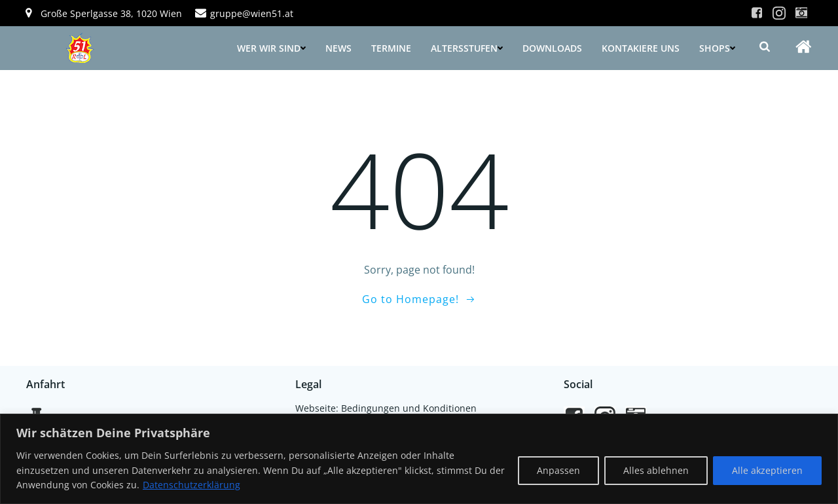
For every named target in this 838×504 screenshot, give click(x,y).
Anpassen (558, 470)
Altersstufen (467, 48)
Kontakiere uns (641, 48)
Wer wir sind (271, 48)
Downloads (552, 48)
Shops (717, 48)
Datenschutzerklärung (191, 485)
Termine (391, 48)
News (338, 48)
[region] (419, 459)
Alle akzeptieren (767, 470)
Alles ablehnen (656, 470)
